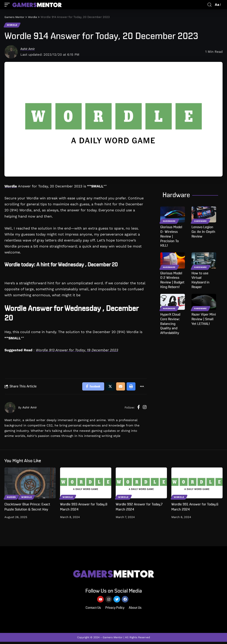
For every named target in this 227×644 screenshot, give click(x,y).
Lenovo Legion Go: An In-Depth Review (203, 232)
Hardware (169, 222)
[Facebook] (139, 409)
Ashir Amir (29, 49)
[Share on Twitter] (109, 387)
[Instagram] (145, 409)
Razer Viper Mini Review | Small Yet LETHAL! (204, 320)
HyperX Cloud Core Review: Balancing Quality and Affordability (170, 324)
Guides (12, 498)
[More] (142, 387)
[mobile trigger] (8, 5)
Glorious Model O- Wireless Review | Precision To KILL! (171, 237)
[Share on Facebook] (91, 387)
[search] (209, 5)
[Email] (119, 387)
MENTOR (114, 575)
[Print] (130, 387)
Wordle (12, 25)
